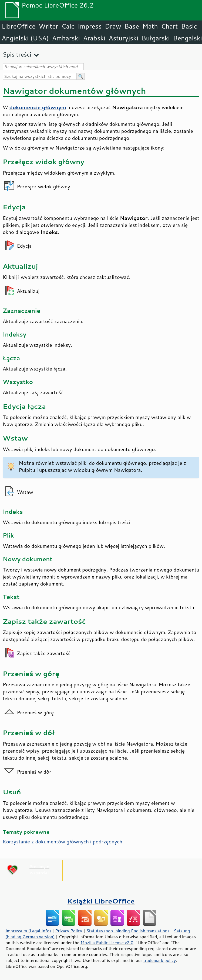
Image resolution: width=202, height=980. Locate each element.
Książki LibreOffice (101, 901)
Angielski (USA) (25, 38)
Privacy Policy (69, 931)
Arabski (94, 38)
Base (132, 26)
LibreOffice (18, 26)
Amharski (66, 38)
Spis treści (17, 54)
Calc (68, 26)
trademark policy (160, 960)
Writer (48, 26)
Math (150, 26)
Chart (169, 26)
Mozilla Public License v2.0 (107, 943)
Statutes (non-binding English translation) (127, 931)
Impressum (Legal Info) (28, 931)
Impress (90, 26)
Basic (189, 26)
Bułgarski (156, 38)
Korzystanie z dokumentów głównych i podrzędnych (63, 842)
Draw (113, 26)
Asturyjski (123, 38)
